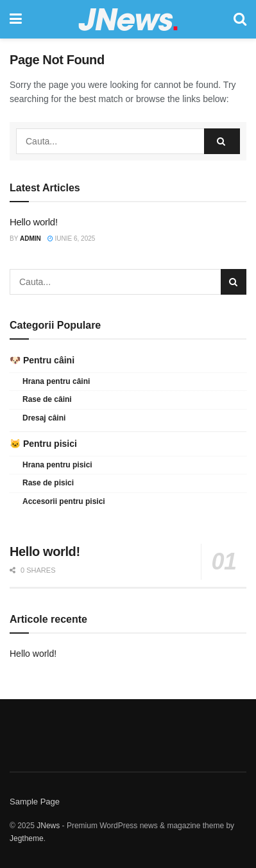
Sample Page (35, 802)
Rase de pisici (48, 483)
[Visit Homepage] (128, 20)
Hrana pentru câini (56, 381)
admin (30, 239)
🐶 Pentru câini (42, 360)
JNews (48, 826)
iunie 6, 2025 (72, 239)
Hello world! (34, 222)
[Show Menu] (16, 19)
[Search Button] (240, 19)
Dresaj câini (44, 418)
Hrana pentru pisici (57, 465)
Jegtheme (27, 838)
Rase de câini (47, 399)
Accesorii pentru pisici (64, 501)
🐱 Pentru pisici (43, 444)
